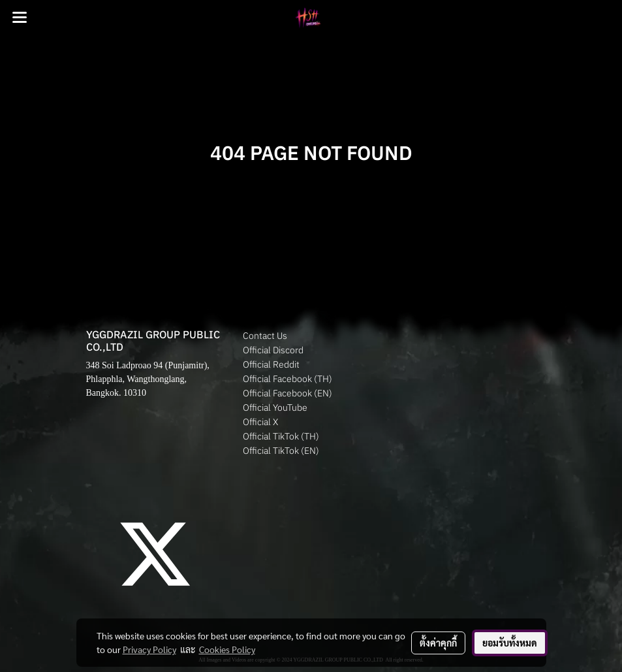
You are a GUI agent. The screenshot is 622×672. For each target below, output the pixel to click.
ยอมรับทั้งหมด (510, 643)
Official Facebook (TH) (288, 379)
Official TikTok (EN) (281, 451)
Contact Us (265, 336)
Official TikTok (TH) (281, 436)
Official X (260, 422)
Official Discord (273, 350)
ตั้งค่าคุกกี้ (438, 643)
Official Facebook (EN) (288, 393)
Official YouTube (275, 408)
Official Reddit (271, 364)
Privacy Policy (149, 649)
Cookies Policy (227, 649)
